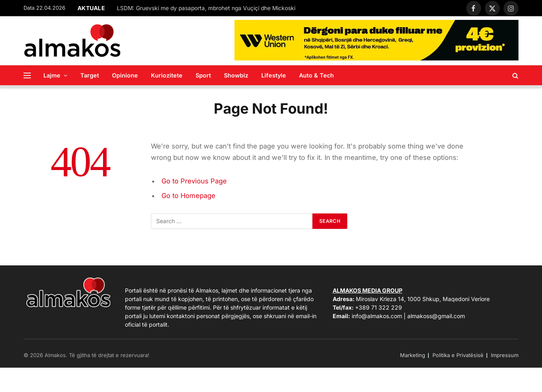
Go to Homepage (188, 196)
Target (90, 75)
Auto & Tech (316, 75)
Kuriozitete (167, 75)
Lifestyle (274, 75)
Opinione (125, 75)
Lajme (52, 75)
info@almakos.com (377, 316)
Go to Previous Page (194, 181)
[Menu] (27, 75)
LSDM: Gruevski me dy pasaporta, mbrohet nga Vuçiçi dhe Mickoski (206, 8)
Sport (203, 75)
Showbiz (236, 75)
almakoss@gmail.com (436, 316)
